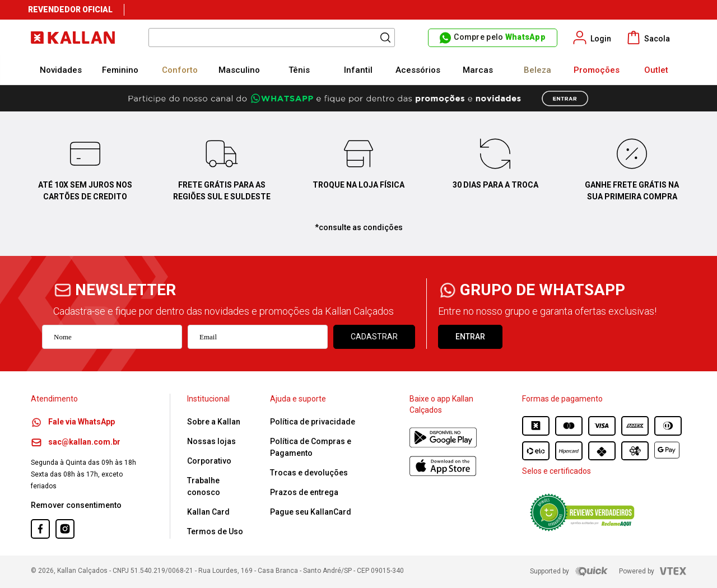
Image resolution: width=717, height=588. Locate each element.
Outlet (656, 70)
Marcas (478, 70)
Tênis (299, 70)
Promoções (597, 70)
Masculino (239, 70)
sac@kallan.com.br (76, 442)
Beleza (537, 70)
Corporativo (209, 461)
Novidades (61, 70)
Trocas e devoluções (309, 473)
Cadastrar (374, 337)
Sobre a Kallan (214, 422)
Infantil (358, 70)
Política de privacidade (313, 422)
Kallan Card (208, 512)
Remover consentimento (76, 505)
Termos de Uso (215, 531)
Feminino (120, 70)
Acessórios (418, 70)
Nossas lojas (211, 441)
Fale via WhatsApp (73, 422)
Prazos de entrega (304, 492)
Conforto (180, 70)
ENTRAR (470, 337)
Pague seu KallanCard (311, 512)
